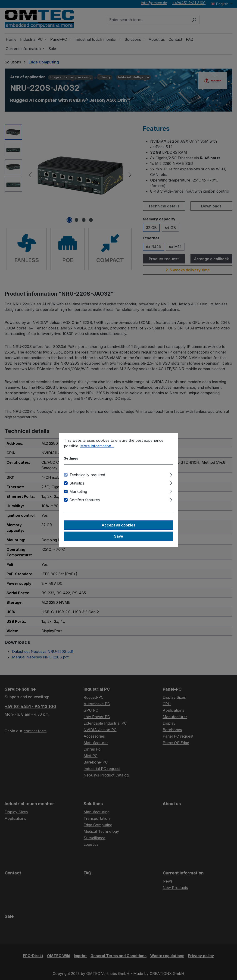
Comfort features (85, 500)
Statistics (77, 483)
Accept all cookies (118, 525)
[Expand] (171, 474)
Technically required (87, 475)
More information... (97, 446)
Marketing (78, 492)
